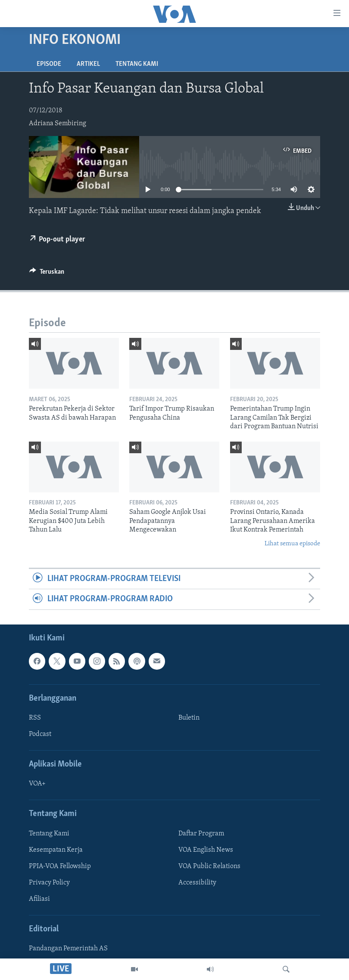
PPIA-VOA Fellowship (60, 866)
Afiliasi (39, 899)
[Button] (47, 274)
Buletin (189, 718)
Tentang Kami (137, 64)
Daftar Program (201, 834)
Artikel (88, 64)
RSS (35, 718)
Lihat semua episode (292, 544)
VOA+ (37, 784)
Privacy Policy (49, 883)
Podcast (40, 734)
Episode (49, 64)
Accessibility (197, 883)
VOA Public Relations (209, 866)
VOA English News (206, 850)
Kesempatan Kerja (56, 850)
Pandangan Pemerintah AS (68, 949)
